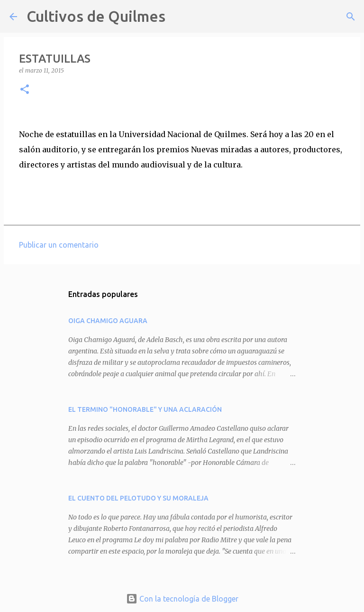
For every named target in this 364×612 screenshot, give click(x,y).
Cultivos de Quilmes (96, 16)
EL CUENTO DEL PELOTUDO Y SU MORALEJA (138, 498)
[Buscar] (179, 17)
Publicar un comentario (59, 245)
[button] (25, 90)
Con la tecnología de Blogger (182, 599)
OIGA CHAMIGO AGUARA (108, 321)
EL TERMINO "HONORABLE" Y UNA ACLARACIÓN (145, 409)
